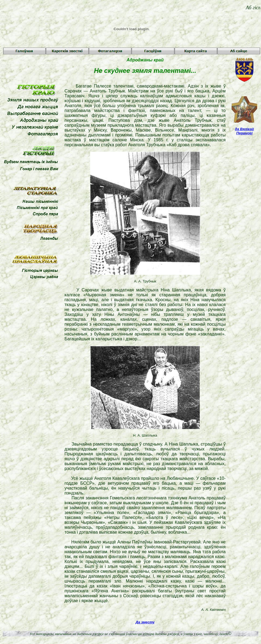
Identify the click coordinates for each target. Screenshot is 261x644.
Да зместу (145, 622)
